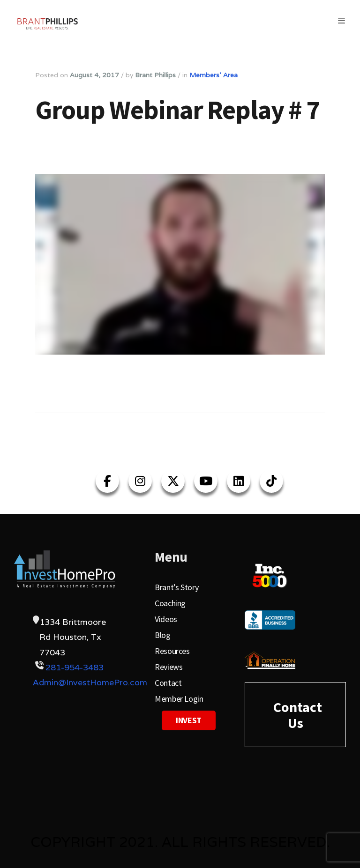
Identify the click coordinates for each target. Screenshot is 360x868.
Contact (168, 683)
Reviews (169, 667)
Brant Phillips (155, 75)
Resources (172, 651)
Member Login (179, 699)
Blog (163, 635)
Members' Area (214, 75)
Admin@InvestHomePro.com (90, 682)
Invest (189, 720)
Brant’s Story (176, 587)
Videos (166, 619)
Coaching (170, 603)
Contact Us (298, 715)
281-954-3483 (75, 667)
